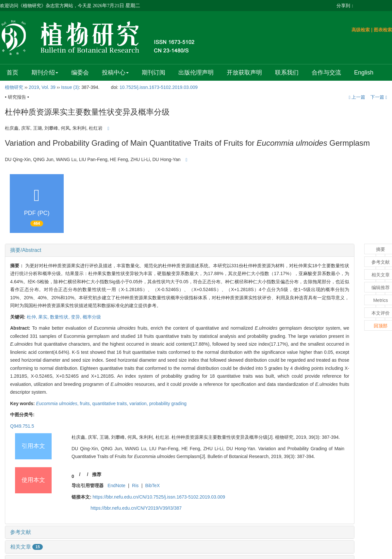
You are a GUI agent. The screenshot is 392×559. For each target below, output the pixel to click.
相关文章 (26, 547)
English (364, 73)
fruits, (86, 403)
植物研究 (14, 87)
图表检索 (383, 30)
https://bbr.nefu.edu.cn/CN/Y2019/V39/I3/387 (136, 508)
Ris (135, 485)
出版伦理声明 (196, 73)
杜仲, (33, 317)
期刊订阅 (154, 73)
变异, (77, 317)
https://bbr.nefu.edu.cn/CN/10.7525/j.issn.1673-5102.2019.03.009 (159, 497)
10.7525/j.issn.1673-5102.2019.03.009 (159, 87)
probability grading (168, 403)
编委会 (80, 73)
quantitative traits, (111, 403)
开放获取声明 (244, 73)
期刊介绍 (45, 73)
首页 (12, 73)
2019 (34, 87)
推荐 (97, 474)
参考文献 (21, 532)
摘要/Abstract (26, 250)
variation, (139, 403)
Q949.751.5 (22, 426)
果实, (44, 317)
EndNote (116, 485)
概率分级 (92, 317)
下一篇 (379, 97)
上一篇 (357, 97)
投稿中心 (115, 73)
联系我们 (287, 73)
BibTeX (153, 485)
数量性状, (60, 317)
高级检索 (361, 30)
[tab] (180, 250)
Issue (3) (70, 87)
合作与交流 (326, 73)
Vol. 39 (49, 87)
